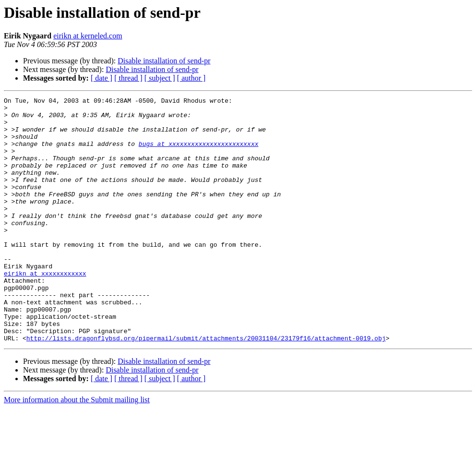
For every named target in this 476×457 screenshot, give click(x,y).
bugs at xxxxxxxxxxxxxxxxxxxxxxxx (199, 154)
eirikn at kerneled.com (88, 36)
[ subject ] (160, 78)
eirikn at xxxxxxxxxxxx (45, 309)
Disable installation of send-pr (164, 61)
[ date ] (101, 78)
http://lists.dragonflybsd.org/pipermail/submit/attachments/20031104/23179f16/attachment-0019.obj (206, 387)
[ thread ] (128, 78)
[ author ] (191, 78)
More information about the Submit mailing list (77, 449)
